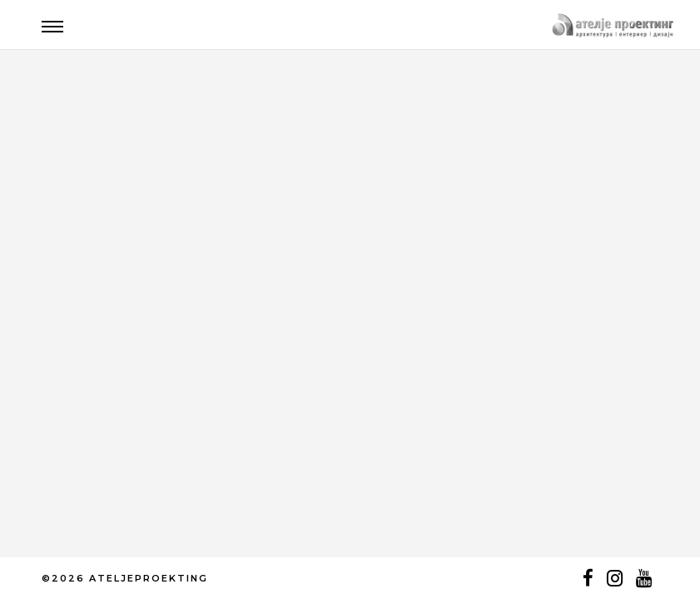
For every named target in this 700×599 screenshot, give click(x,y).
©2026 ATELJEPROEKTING (125, 578)
